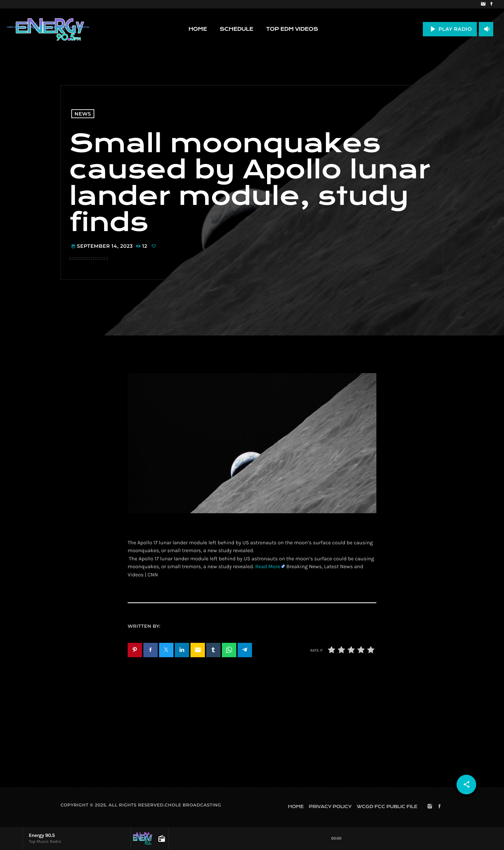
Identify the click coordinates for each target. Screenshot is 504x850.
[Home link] (48, 29)
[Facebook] (491, 4)
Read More (268, 567)
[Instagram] (483, 4)
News (83, 114)
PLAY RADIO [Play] (450, 29)
